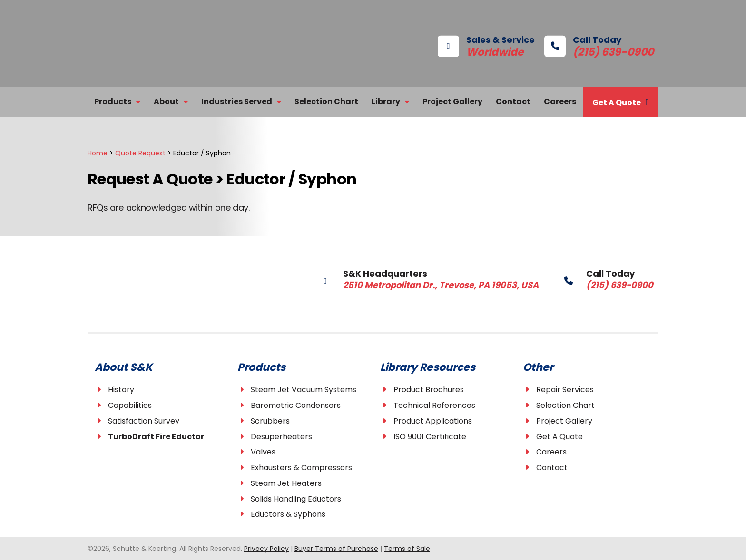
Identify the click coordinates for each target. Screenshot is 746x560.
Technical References (434, 405)
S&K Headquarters (412, 279)
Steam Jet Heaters (286, 483)
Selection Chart (326, 101)
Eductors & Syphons (288, 515)
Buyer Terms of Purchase (336, 549)
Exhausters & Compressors (301, 468)
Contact (513, 101)
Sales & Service (486, 45)
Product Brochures (429, 390)
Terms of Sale (407, 549)
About (166, 101)
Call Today (585, 45)
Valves (263, 452)
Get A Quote (617, 102)
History (121, 390)
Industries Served (237, 101)
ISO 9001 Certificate (430, 437)
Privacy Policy (266, 549)
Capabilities (130, 405)
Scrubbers (270, 421)
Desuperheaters (281, 437)
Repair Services (565, 390)
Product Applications (433, 421)
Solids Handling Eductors (296, 499)
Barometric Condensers (296, 405)
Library (386, 101)
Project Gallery (452, 101)
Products (113, 101)
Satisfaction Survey (144, 421)
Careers (560, 101)
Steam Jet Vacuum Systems (304, 390)
